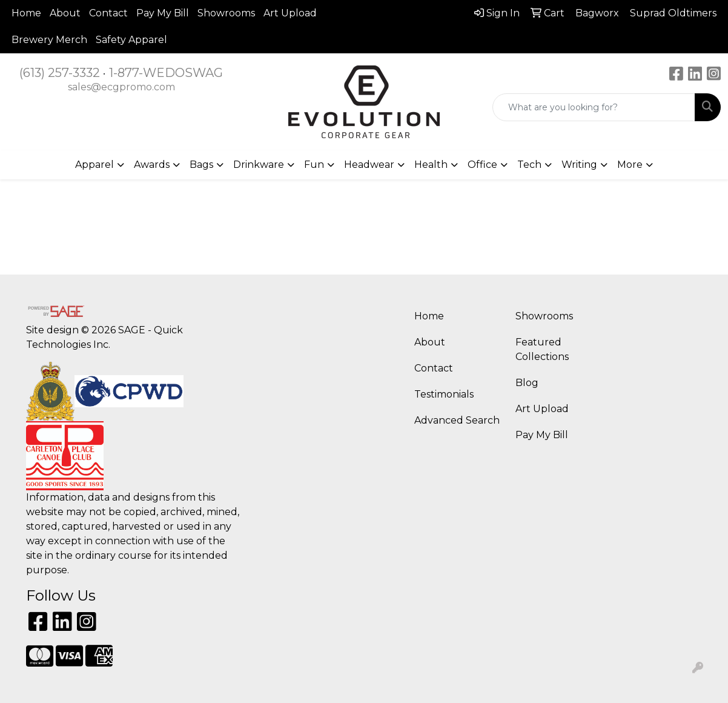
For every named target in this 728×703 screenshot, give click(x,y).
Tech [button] (529, 165)
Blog (527, 383)
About (65, 13)
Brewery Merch (49, 40)
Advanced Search (457, 420)
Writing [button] (579, 165)
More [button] (630, 165)
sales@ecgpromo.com (121, 87)
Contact (108, 13)
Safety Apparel (131, 40)
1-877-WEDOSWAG (166, 73)
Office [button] (482, 165)
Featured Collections (542, 349)
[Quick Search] (594, 107)
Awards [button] (152, 165)
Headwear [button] (369, 165)
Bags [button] (201, 165)
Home (26, 13)
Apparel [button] (94, 165)
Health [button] (431, 165)
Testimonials (444, 394)
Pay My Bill (163, 13)
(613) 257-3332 (60, 73)
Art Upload (290, 13)
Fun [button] (314, 165)
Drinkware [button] (259, 165)
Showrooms (226, 13)
